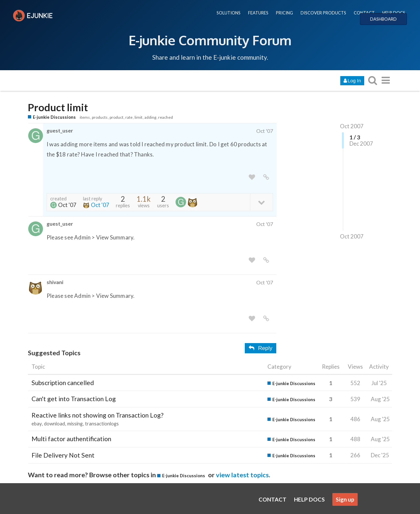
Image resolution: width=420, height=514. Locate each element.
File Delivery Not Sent (63, 455)
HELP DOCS (394, 13)
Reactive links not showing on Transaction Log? (97, 415)
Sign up (345, 499)
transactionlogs (102, 424)
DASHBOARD (383, 19)
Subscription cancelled (63, 383)
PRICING (284, 13)
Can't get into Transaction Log (74, 399)
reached (166, 117)
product (116, 117)
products (100, 117)
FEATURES (258, 13)
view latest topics (242, 475)
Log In (352, 81)
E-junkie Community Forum (210, 40)
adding (150, 117)
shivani (55, 282)
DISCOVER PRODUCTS (323, 13)
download (54, 424)
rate (129, 117)
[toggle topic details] (261, 202)
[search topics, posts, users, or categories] (372, 80)
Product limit (58, 107)
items (85, 117)
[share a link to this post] (266, 177)
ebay (37, 424)
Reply (261, 348)
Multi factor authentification (71, 439)
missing (75, 424)
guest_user (60, 130)
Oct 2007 (352, 126)
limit (138, 117)
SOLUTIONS (229, 13)
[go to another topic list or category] (386, 80)
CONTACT (364, 13)
